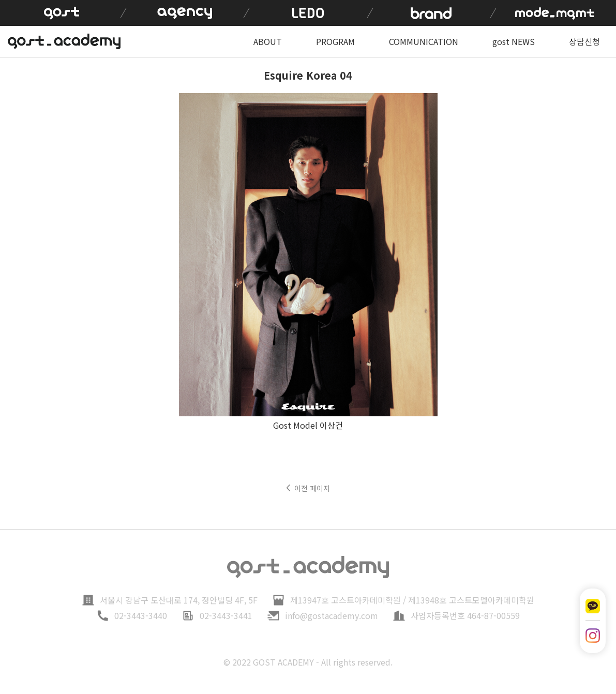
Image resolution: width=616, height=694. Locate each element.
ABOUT (268, 41)
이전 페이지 (312, 488)
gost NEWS (514, 41)
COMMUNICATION (424, 41)
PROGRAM (335, 41)
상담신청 (584, 41)
